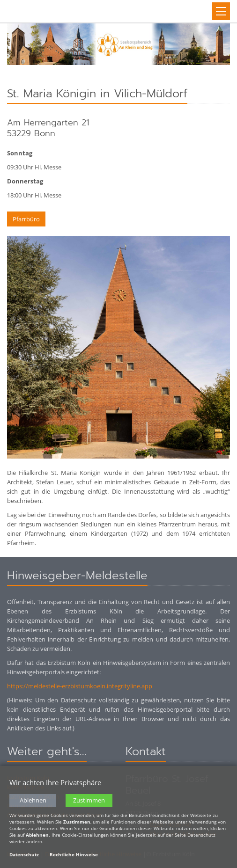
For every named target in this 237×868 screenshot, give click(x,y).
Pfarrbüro (26, 219)
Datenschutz (24, 855)
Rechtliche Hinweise (74, 855)
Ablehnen (33, 801)
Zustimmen (89, 801)
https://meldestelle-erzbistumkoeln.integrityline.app (80, 686)
